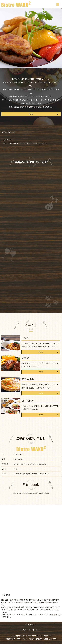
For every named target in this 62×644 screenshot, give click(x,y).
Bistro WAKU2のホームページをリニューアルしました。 (26, 143)
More (31, 114)
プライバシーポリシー (31, 630)
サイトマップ (31, 624)
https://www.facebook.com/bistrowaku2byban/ (31, 493)
